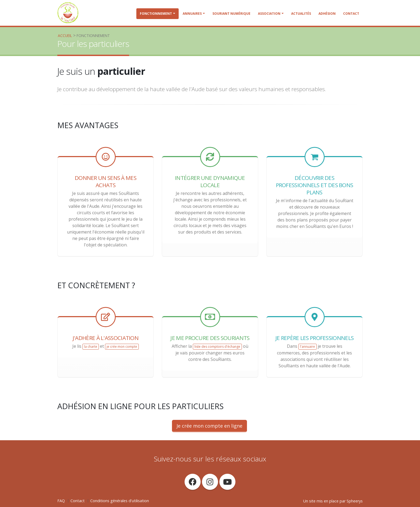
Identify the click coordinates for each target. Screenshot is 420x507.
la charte (91, 347)
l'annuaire (307, 347)
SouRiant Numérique (231, 14)
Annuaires (192, 14)
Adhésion (327, 14)
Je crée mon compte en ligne (209, 426)
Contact (351, 14)
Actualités (301, 14)
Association (269, 14)
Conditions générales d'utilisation (120, 501)
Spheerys (355, 501)
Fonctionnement (156, 14)
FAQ (61, 501)
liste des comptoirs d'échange (217, 347)
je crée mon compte (122, 347)
